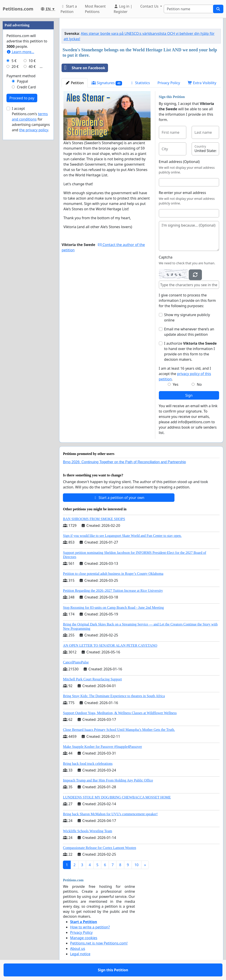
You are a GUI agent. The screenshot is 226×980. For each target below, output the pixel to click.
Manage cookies (84, 938)
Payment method (21, 76)
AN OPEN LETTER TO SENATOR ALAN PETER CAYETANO (110, 645)
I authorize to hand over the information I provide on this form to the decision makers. (191, 351)
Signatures (107, 83)
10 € (32, 61)
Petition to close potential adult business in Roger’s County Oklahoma (113, 574)
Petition (75, 83)
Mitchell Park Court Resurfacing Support (92, 679)
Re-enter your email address (182, 193)
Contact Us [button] (150, 6)
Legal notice (80, 954)
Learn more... (20, 52)
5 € (14, 61)
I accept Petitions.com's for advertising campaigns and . (31, 119)
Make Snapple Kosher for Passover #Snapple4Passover (102, 747)
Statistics (140, 83)
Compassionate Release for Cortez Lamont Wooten (100, 848)
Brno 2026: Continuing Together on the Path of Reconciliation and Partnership (124, 462)
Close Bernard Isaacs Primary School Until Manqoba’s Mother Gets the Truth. (119, 730)
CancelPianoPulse (76, 662)
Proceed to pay (22, 98)
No (199, 384)
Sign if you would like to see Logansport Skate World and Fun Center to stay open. (122, 536)
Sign (189, 395)
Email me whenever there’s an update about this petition (189, 332)
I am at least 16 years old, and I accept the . (185, 374)
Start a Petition (69, 9)
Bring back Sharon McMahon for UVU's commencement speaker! (110, 814)
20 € (15, 67)
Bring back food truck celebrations (88, 764)
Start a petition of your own (119, 498)
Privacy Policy (169, 83)
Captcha (166, 257)
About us (78, 949)
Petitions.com (18, 9)
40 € (32, 67)
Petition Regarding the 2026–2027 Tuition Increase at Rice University (113, 591)
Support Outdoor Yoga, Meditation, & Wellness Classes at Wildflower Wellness (120, 713)
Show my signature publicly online (187, 317)
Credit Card (26, 87)
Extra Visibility (202, 83)
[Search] (189, 9)
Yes (175, 384)
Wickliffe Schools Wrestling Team (87, 831)
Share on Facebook (83, 68)
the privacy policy (34, 130)
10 (137, 865)
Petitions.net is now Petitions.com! (99, 943)
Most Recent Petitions (95, 9)
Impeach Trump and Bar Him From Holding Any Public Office (108, 780)
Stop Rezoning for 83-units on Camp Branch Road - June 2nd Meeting (113, 608)
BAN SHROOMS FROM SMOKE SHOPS (94, 519)
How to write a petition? (90, 927)
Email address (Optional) (179, 162)
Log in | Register (123, 9)
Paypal (23, 81)
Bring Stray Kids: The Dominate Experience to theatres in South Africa (114, 696)
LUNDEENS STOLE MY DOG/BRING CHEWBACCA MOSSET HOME (117, 797)
